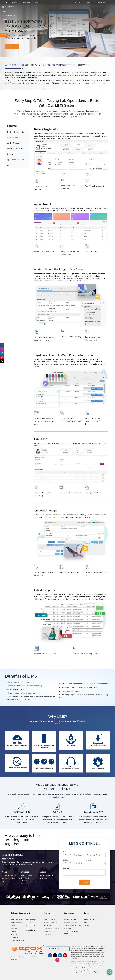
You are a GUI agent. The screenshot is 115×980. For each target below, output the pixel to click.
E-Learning (15, 937)
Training (87, 925)
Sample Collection (15, 149)
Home (5, 11)
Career (90, 2)
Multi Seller (67, 928)
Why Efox (21, 957)
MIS (9, 165)
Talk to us (12, 47)
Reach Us (14, 959)
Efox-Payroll (15, 925)
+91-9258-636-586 (9, 875)
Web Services (48, 925)
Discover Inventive (10, 15)
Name (65, 852)
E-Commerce (7, 23)
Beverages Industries (70, 922)
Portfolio (28, 957)
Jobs (85, 922)
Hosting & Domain (49, 931)
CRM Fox (14, 928)
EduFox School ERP (17, 919)
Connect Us (58, 949)
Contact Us (103, 2)
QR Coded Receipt (16, 160)
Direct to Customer (70, 919)
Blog (4, 35)
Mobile (65, 860)
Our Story (14, 957)
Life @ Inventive (78, 2)
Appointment (13, 138)
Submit (85, 882)
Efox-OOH (14, 931)
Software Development (51, 922)
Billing (10, 154)
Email (87, 852)
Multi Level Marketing (18, 940)
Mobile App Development (51, 928)
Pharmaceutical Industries (72, 925)
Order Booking (14, 143)
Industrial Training (10, 31)
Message (66, 868)
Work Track (15, 934)
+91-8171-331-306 (47, 876)
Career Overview (89, 919)
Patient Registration (16, 132)
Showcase (6, 27)
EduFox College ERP (17, 922)
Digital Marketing (49, 919)
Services (6, 19)
